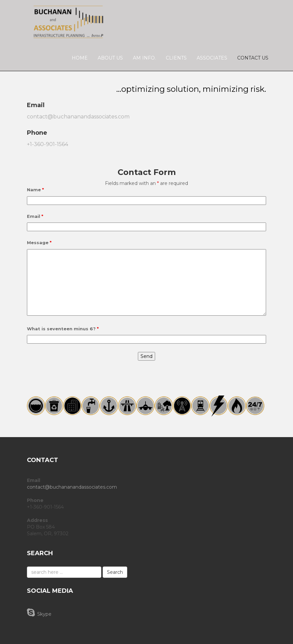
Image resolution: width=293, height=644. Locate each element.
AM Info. (144, 58)
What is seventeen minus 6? (63, 329)
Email (35, 216)
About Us (110, 58)
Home (80, 58)
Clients (176, 58)
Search (115, 572)
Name (35, 190)
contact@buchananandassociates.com (78, 117)
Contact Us (253, 58)
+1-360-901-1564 (48, 144)
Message (39, 242)
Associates (212, 58)
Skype (39, 612)
